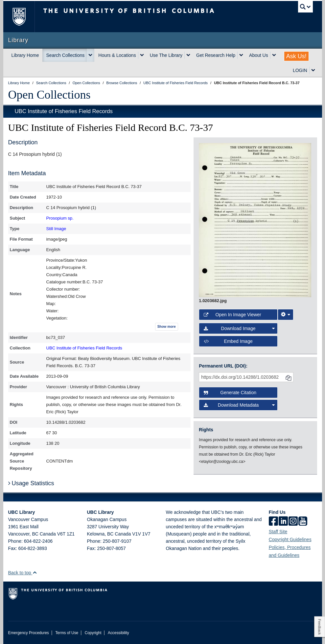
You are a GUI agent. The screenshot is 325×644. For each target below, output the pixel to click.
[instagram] (293, 522)
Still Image (56, 229)
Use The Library (166, 55)
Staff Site (278, 532)
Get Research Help (216, 55)
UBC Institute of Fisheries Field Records (64, 111)
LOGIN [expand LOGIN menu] (300, 70)
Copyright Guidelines (290, 539)
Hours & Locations (117, 55)
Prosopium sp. (60, 218)
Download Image (239, 328)
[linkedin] (283, 522)
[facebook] (273, 522)
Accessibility (118, 633)
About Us (259, 55)
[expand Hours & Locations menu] (142, 55)
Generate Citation (230, 393)
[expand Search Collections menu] (90, 55)
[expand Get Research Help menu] (241, 55)
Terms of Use (67, 633)
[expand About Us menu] (274, 55)
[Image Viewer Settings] (286, 315)
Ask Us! (296, 56)
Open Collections (49, 95)
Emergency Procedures (29, 633)
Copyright (93, 633)
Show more (167, 327)
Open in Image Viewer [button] (232, 315)
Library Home (25, 55)
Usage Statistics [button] (31, 483)
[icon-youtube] (303, 522)
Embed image (228, 341)
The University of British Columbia (24, 17)
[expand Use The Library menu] (188, 55)
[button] (35, 572)
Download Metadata (239, 405)
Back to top (23, 573)
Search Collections (66, 55)
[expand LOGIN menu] (313, 70)
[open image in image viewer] (255, 220)
